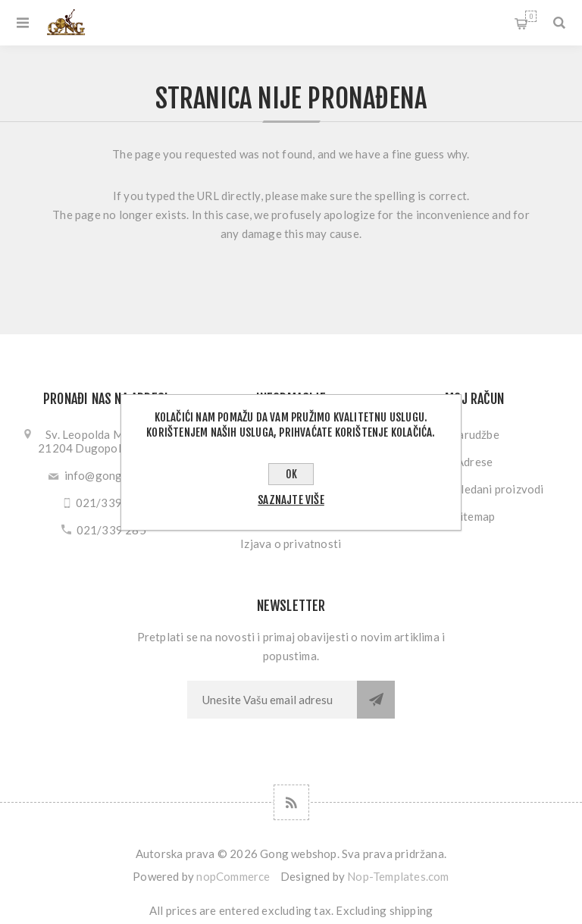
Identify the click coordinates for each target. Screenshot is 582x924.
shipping (411, 910)
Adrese (474, 462)
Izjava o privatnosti (291, 543)
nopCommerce (233, 876)
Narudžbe (474, 434)
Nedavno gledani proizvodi (475, 489)
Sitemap (474, 516)
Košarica (531, 16)
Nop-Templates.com (398, 876)
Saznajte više (291, 500)
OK (291, 474)
